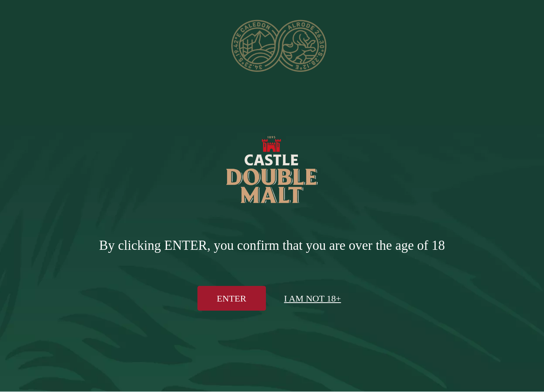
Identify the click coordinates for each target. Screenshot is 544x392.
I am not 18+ (313, 298)
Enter (231, 298)
